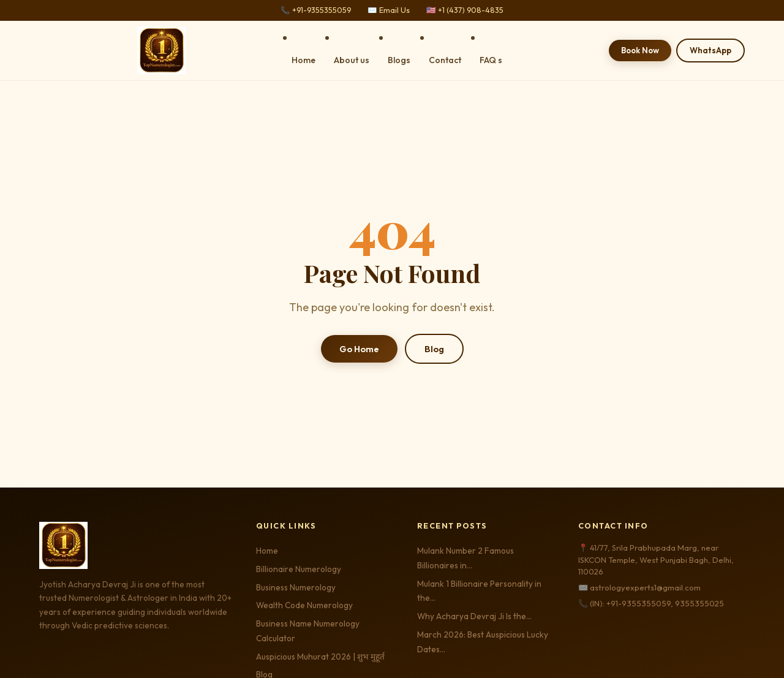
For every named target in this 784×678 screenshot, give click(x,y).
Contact (445, 60)
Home (303, 60)
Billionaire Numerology (299, 569)
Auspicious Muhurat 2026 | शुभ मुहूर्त (320, 657)
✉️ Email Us (389, 10)
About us (352, 60)
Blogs (399, 60)
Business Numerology (296, 587)
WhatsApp (710, 50)
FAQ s (491, 60)
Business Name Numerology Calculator (308, 631)
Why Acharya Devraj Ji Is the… (474, 616)
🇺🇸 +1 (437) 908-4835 (465, 10)
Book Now (640, 50)
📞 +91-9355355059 (316, 10)
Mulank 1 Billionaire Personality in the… (479, 591)
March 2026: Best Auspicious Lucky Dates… (483, 642)
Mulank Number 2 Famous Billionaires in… (466, 558)
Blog (434, 349)
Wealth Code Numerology (304, 605)
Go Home (359, 349)
